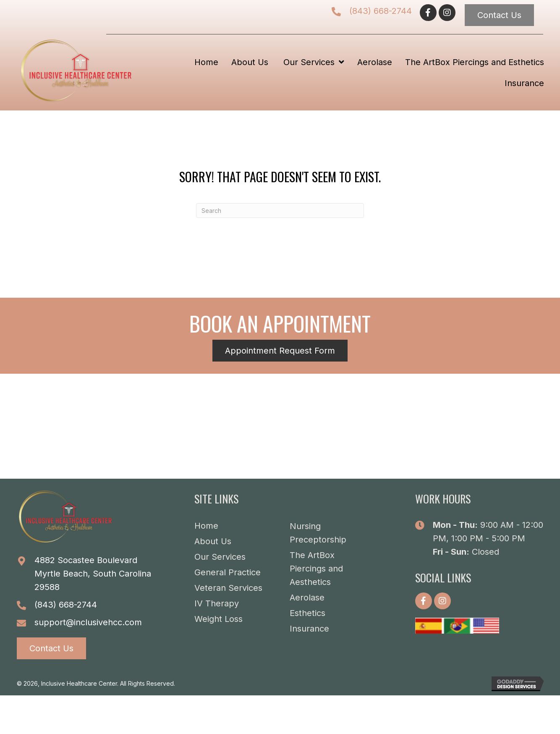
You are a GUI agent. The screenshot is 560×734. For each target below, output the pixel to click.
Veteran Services (228, 588)
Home (206, 526)
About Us (213, 541)
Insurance (309, 629)
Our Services (220, 557)
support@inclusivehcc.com (88, 622)
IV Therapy (217, 603)
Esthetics (307, 613)
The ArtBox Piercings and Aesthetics (316, 569)
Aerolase (307, 598)
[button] (428, 13)
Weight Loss (219, 619)
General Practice (228, 572)
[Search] (280, 211)
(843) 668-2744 (381, 11)
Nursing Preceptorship (318, 533)
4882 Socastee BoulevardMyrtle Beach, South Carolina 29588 (93, 574)
